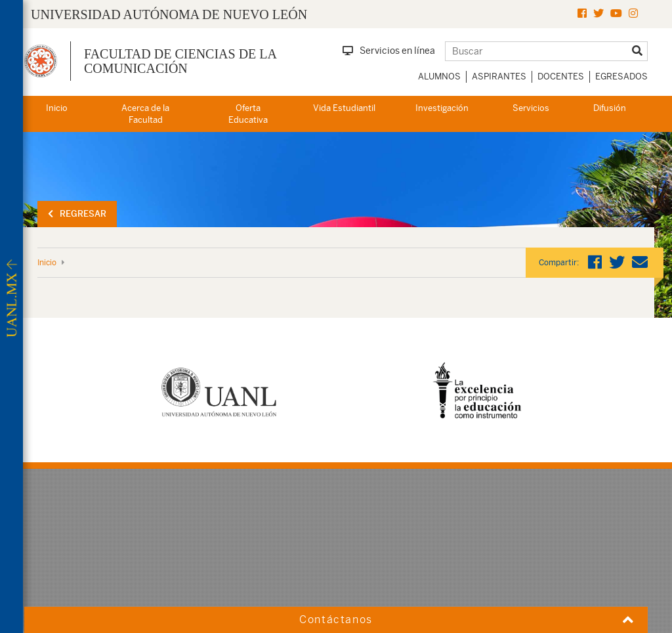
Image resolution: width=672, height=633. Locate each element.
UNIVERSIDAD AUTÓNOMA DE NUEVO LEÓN (169, 14)
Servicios (531, 108)
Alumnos (439, 76)
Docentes (561, 76)
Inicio (57, 108)
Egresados (621, 76)
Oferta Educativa (248, 114)
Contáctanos (336, 620)
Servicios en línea (389, 51)
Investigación (442, 108)
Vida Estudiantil (344, 108)
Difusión (610, 108)
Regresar (77, 214)
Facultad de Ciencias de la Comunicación (180, 61)
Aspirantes (499, 76)
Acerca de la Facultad (145, 114)
